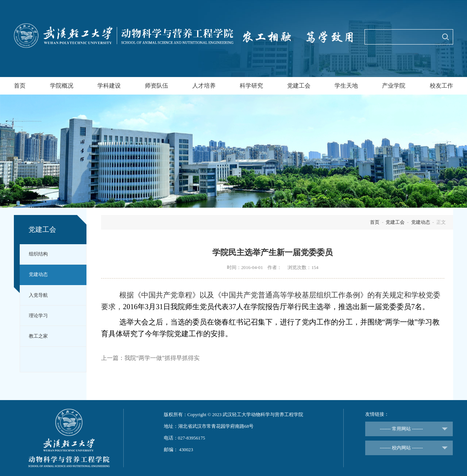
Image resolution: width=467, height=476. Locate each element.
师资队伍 (157, 86)
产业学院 (394, 86)
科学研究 (251, 86)
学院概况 (62, 86)
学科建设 (109, 86)
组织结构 (38, 254)
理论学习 (38, 316)
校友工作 (441, 86)
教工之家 (38, 336)
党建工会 (299, 86)
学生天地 (346, 86)
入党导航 (38, 295)
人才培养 (204, 86)
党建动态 (38, 275)
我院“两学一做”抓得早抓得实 (162, 358)
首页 (20, 86)
